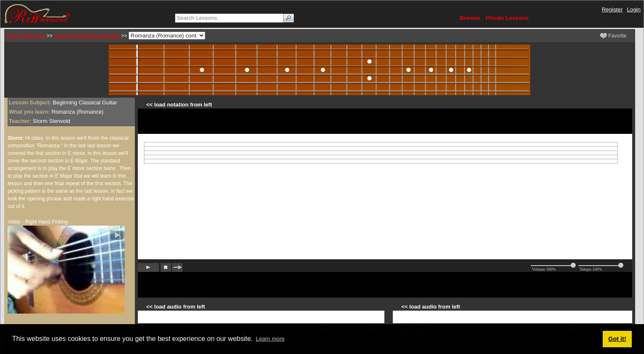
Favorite (613, 36)
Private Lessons (507, 18)
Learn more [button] (270, 339)
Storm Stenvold (26, 36)
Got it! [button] (617, 339)
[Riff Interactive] (38, 14)
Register (612, 9)
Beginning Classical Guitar (87, 36)
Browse (470, 18)
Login (634, 9)
